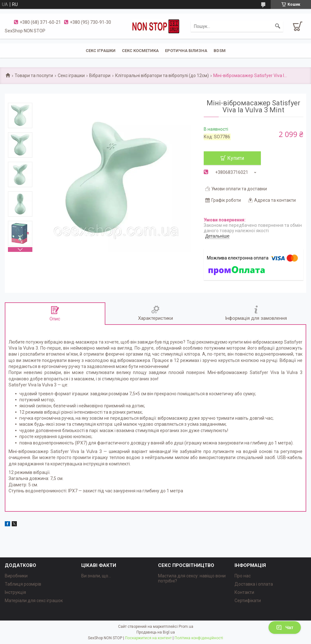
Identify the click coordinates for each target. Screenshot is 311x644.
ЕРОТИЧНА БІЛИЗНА (186, 51)
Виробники (16, 576)
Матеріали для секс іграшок (34, 601)
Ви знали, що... (96, 576)
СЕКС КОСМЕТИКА (140, 51)
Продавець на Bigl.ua (156, 632)
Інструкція (15, 592)
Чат (285, 628)
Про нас (243, 576)
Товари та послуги (34, 76)
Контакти (244, 592)
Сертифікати (248, 601)
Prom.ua (186, 627)
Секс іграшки (71, 76)
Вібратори (100, 76)
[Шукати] (278, 26)
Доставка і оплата (254, 584)
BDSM (220, 51)
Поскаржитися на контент (148, 638)
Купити (236, 158)
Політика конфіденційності (199, 638)
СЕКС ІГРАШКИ (101, 51)
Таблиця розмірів (23, 584)
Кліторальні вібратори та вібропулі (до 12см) (162, 76)
